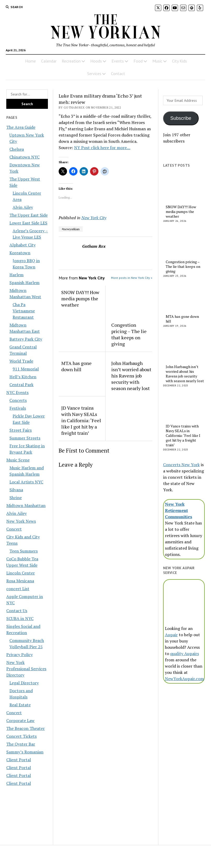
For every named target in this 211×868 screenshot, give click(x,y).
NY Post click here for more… (102, 148)
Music (157, 61)
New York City (94, 218)
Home (30, 61)
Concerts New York (181, 465)
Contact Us (17, 611)
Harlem (16, 275)
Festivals (18, 408)
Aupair (171, 635)
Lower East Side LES (28, 223)
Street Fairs (21, 430)
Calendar (49, 61)
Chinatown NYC (24, 157)
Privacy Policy (20, 655)
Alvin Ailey (23, 207)
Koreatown (20, 253)
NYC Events (17, 392)
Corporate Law (20, 720)
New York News (21, 521)
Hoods (96, 61)
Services (94, 74)
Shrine (16, 498)
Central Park (21, 385)
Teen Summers (24, 551)
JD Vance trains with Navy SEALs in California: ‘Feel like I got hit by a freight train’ (81, 420)
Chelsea (17, 149)
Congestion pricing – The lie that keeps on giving (129, 334)
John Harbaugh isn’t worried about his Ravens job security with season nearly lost (131, 376)
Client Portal (19, 760)
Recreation (71, 61)
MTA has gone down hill (76, 366)
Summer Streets (25, 438)
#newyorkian (71, 229)
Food (138, 61)
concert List (18, 589)
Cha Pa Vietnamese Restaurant (24, 311)
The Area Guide (21, 127)
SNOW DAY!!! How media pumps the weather (80, 298)
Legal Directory (24, 683)
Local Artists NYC (26, 482)
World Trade (21, 361)
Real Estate (20, 705)
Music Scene (18, 460)
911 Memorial (26, 369)
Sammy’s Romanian (25, 752)
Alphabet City (23, 245)
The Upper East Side (29, 215)
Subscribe (181, 118)
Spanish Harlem (24, 283)
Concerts (18, 400)
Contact (118, 74)
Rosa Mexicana (20, 581)
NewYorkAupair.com (184, 679)
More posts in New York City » (132, 278)
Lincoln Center (21, 573)
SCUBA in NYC (20, 618)
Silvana (16, 490)
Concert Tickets (21, 736)
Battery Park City (26, 339)
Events (118, 61)
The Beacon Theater (26, 728)
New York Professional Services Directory (26, 669)
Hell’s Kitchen (23, 377)
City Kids (179, 61)
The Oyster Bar (21, 744)
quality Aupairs (185, 653)
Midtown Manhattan (26, 505)
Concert (14, 529)
